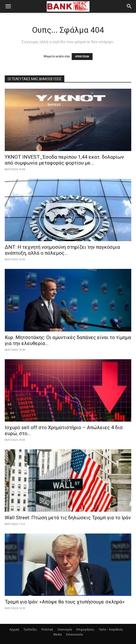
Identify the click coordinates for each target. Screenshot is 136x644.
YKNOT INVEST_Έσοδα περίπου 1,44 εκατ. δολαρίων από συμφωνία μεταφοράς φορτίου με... (64, 160)
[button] (8, 6)
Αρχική (14, 629)
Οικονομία (65, 629)
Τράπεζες (30, 629)
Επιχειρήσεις (85, 629)
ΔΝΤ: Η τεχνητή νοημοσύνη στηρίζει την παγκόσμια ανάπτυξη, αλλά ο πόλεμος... (62, 250)
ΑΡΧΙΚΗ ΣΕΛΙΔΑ (82, 57)
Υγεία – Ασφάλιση (111, 629)
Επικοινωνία (75, 634)
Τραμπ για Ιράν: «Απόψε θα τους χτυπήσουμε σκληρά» (65, 602)
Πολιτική (47, 629)
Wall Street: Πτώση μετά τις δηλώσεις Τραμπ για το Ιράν (68, 518)
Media (58, 634)
